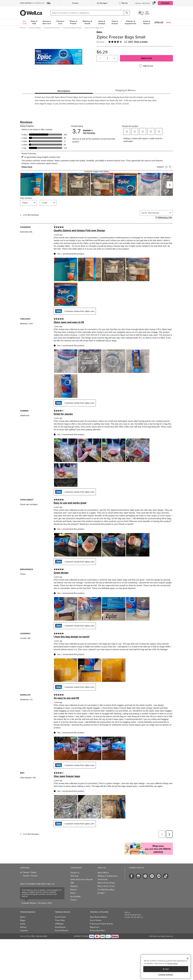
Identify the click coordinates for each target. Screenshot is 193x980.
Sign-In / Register (142, 3)
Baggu (23, 914)
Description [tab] (64, 91)
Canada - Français (30, 870)
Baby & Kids (34, 22)
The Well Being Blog (106, 884)
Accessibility (75, 891)
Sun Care (25, 22)
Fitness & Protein (73, 22)
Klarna (73, 887)
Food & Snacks (115, 22)
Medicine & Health (87, 22)
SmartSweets (60, 921)
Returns (74, 884)
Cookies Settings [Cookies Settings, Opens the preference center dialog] (166, 975)
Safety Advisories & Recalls (82, 874)
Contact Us (75, 867)
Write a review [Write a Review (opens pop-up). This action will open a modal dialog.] (141, 42)
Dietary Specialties (97, 925)
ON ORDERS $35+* (33, 3)
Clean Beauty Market (98, 911)
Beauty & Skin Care (47, 22)
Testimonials (103, 874)
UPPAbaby (59, 918)
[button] (100, 58)
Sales (169, 22)
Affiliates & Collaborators (108, 870)
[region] (166, 967)
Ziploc (99, 32)
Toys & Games (96, 914)
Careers (74, 894)
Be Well (102, 887)
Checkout (165, 3)
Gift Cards (74, 870)
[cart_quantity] (107, 58)
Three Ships (60, 914)
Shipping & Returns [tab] (125, 90)
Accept (166, 969)
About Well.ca (103, 867)
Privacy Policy (173, 963)
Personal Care (60, 22)
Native (23, 911)
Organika (24, 925)
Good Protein (60, 911)
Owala (23, 918)
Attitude (23, 921)
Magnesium (95, 921)
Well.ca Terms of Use (106, 880)
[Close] (188, 958)
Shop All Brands (62, 925)
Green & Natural (147, 22)
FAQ (72, 877)
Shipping (74, 880)
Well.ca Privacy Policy (106, 877)
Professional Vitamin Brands (101, 918)
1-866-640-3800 (41, 930)
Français (75, 3)
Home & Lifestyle (102, 22)
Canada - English (30, 866)
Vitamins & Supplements (131, 22)
